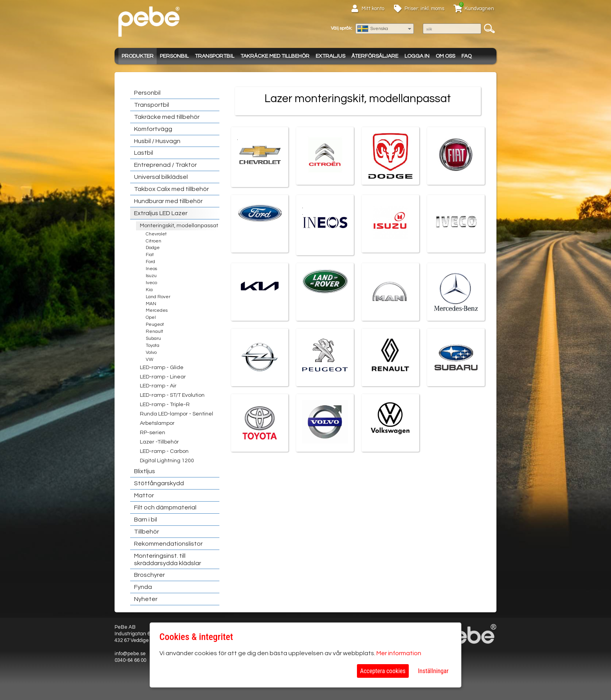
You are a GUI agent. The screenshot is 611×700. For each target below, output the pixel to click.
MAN (151, 304)
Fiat (150, 255)
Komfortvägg (153, 129)
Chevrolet (156, 234)
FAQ (466, 56)
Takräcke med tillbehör (275, 56)
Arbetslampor (157, 423)
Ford (150, 262)
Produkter (138, 56)
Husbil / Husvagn (157, 141)
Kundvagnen (479, 9)
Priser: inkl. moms (424, 9)
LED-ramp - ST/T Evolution (172, 395)
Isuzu (151, 276)
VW (150, 360)
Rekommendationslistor (168, 544)
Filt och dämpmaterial (165, 507)
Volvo (151, 353)
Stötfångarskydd (159, 483)
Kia (149, 290)
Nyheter (146, 599)
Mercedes (157, 310)
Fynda (143, 587)
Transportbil (215, 56)
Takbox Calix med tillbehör (171, 189)
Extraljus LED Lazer (161, 213)
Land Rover (158, 297)
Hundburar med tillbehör (168, 201)
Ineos (151, 269)
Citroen (154, 241)
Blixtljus (145, 471)
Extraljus (330, 56)
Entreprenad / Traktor (165, 165)
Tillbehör (147, 532)
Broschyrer (149, 575)
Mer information (399, 653)
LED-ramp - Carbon (164, 451)
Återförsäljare (375, 56)
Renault (155, 331)
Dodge (153, 248)
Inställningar (433, 671)
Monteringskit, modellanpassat (179, 226)
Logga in (417, 56)
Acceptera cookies (383, 671)
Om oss (445, 56)
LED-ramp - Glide (162, 368)
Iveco (151, 283)
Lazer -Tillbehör (159, 442)
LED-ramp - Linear (163, 377)
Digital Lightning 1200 (167, 461)
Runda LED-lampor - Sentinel (177, 414)
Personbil (174, 56)
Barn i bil (146, 520)
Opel (151, 317)
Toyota (153, 346)
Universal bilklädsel (161, 177)
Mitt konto (373, 9)
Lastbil (144, 153)
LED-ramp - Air (158, 386)
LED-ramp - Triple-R (165, 405)
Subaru (153, 339)
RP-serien (153, 433)
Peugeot (155, 324)
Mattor (144, 495)
